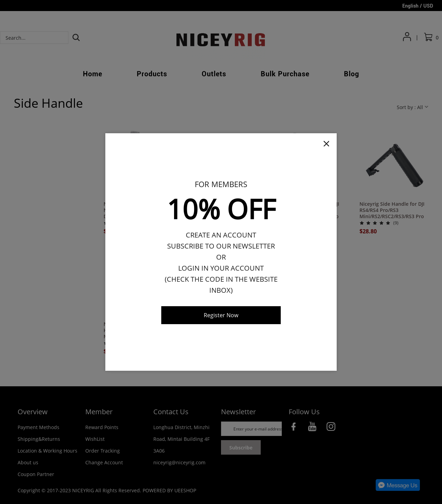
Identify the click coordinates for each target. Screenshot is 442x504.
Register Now (221, 315)
